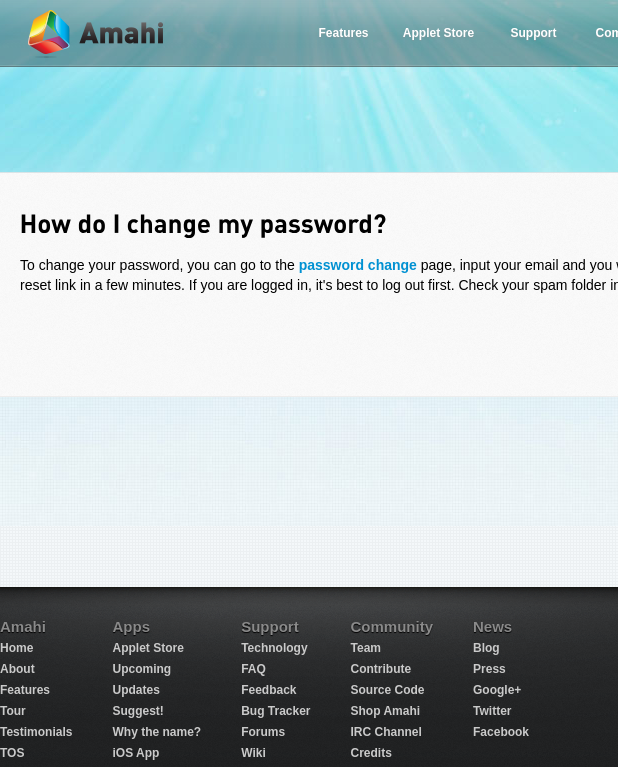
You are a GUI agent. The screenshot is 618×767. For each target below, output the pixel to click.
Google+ (497, 690)
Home (16, 648)
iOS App (135, 753)
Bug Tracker (275, 711)
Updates (135, 690)
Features (343, 33)
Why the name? (156, 732)
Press (489, 669)
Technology (274, 648)
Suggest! (137, 711)
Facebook (501, 732)
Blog (486, 648)
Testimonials (36, 732)
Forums (263, 732)
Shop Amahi (386, 711)
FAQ (253, 669)
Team (366, 648)
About (17, 669)
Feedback (268, 690)
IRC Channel (386, 732)
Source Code (388, 690)
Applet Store (438, 33)
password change (358, 265)
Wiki (253, 753)
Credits (371, 753)
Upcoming (141, 669)
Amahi (97, 33)
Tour (13, 711)
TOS (12, 753)
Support (534, 33)
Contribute (381, 669)
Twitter (492, 711)
